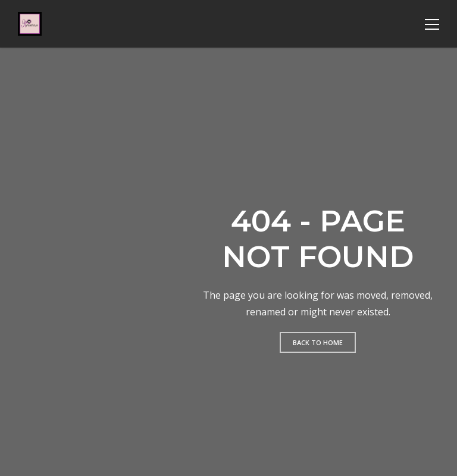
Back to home (318, 342)
